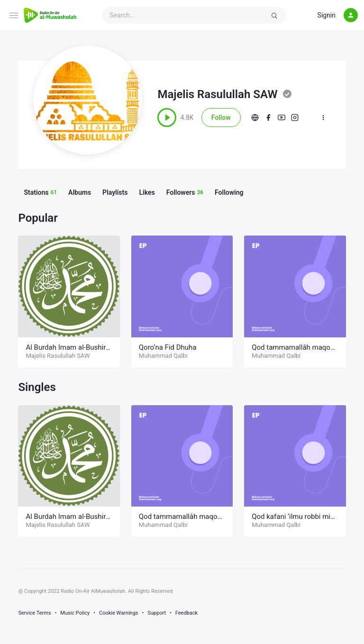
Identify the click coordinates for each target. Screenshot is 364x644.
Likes (147, 192)
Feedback (187, 613)
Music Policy (75, 613)
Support (157, 613)
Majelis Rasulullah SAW (217, 94)
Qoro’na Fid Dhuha (168, 347)
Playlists (115, 192)
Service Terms (34, 613)
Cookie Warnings (119, 613)
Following (229, 192)
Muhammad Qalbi (163, 356)
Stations (40, 193)
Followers (185, 193)
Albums (80, 192)
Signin (327, 15)
